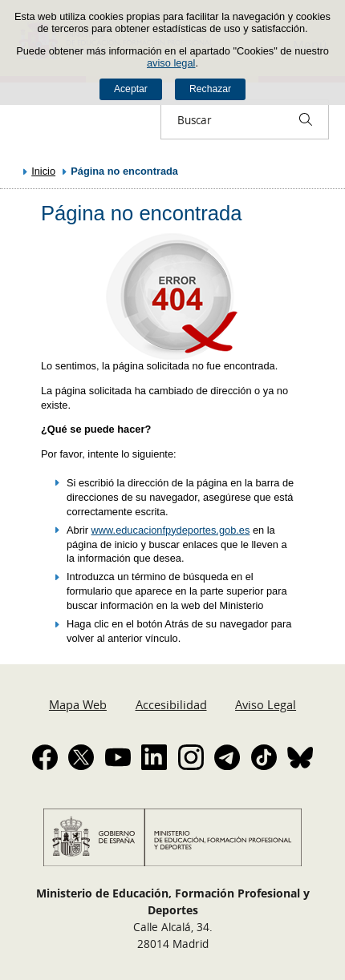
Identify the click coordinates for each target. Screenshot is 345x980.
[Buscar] (306, 119)
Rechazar (210, 89)
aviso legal (171, 63)
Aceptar (131, 89)
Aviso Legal (266, 704)
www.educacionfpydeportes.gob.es (171, 530)
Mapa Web (78, 704)
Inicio (43, 171)
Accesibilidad (171, 704)
